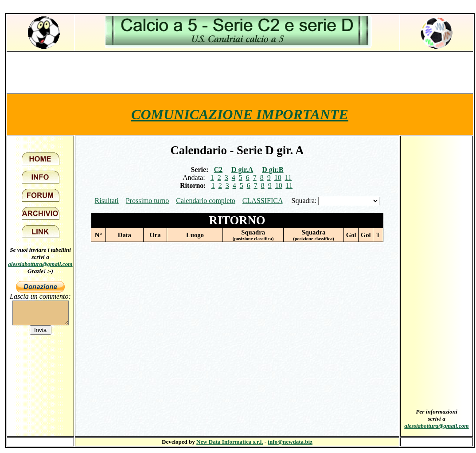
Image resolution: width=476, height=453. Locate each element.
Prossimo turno (147, 201)
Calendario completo (206, 201)
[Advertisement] (240, 72)
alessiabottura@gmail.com (40, 264)
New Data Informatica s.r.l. (230, 442)
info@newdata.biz (290, 442)
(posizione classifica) (253, 239)
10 (278, 178)
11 (288, 178)
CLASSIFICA (263, 201)
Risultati (107, 201)
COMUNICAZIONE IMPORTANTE (240, 114)
